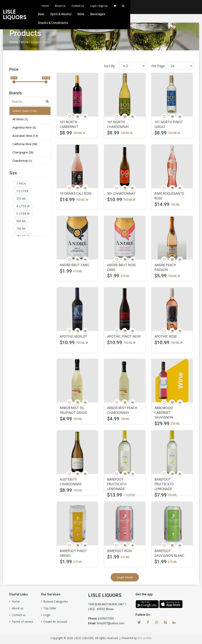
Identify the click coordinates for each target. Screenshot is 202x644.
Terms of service (22, 622)
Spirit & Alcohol (109, 14)
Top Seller (49, 608)
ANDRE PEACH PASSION (165, 267)
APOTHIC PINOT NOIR (124, 336)
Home (111, 6)
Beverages (146, 14)
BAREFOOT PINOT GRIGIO (73, 553)
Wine (129, 14)
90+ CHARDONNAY (121, 193)
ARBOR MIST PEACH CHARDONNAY (122, 410)
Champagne (23, 152)
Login (46, 615)
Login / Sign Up (164, 6)
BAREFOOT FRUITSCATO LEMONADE (117, 484)
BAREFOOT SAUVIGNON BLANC (169, 553)
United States (25, 111)
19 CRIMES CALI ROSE (76, 193)
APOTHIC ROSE (166, 336)
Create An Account (55, 622)
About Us (126, 6)
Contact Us (143, 6)
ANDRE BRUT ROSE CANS (122, 267)
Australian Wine (25, 136)
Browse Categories (55, 602)
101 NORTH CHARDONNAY (118, 124)
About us (17, 608)
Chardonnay (22, 161)
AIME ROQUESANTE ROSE (169, 196)
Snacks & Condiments (175, 14)
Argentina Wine (24, 127)
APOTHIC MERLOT (74, 336)
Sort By (109, 66)
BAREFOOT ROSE (120, 551)
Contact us (18, 615)
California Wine (25, 144)
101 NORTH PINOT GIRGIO (169, 124)
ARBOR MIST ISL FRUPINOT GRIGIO (73, 410)
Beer (90, 14)
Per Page (158, 66)
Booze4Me (145, 638)
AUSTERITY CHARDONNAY (71, 482)
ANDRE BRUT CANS (74, 265)
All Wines (20, 119)
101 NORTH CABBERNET (69, 124)
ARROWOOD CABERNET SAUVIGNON (164, 413)
